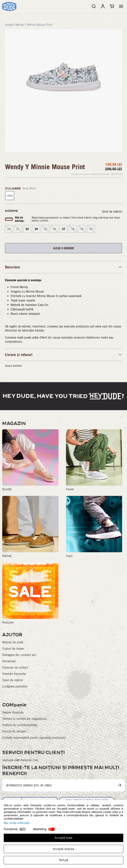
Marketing (40, 829)
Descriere (12, 267)
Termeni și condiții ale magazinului (25, 719)
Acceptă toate (63, 838)
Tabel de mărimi (13, 680)
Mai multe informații (17, 823)
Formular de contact (15, 668)
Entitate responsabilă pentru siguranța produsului (34, 738)
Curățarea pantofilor (15, 686)
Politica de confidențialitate (20, 725)
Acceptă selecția (63, 849)
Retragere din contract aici (19, 655)
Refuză (64, 860)
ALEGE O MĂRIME (64, 248)
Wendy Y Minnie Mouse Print (34, 25)
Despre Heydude (13, 712)
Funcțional (11, 829)
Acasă (9, 25)
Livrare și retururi (19, 355)
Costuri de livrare (13, 649)
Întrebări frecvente (14, 674)
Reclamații (9, 661)
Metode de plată (13, 642)
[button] (121, 6)
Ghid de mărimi (112, 212)
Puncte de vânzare (14, 731)
